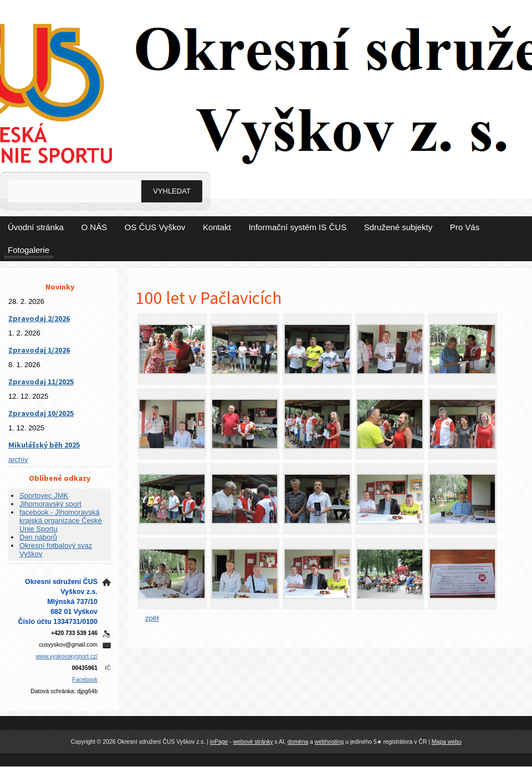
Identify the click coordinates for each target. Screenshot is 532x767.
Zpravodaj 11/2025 (41, 382)
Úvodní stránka (36, 227)
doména (298, 742)
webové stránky (253, 742)
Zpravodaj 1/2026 (39, 350)
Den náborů (38, 537)
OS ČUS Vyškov (155, 227)
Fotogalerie (29, 250)
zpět (152, 618)
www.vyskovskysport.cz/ (67, 656)
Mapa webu (447, 742)
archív (18, 459)
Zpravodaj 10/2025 (41, 413)
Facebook (85, 680)
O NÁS (94, 227)
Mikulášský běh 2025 (44, 445)
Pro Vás (465, 227)
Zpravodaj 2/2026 (39, 318)
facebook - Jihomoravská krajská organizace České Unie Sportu (61, 520)
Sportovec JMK (44, 496)
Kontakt (217, 227)
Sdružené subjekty (398, 227)
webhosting (329, 742)
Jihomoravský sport (50, 504)
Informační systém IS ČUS (297, 227)
